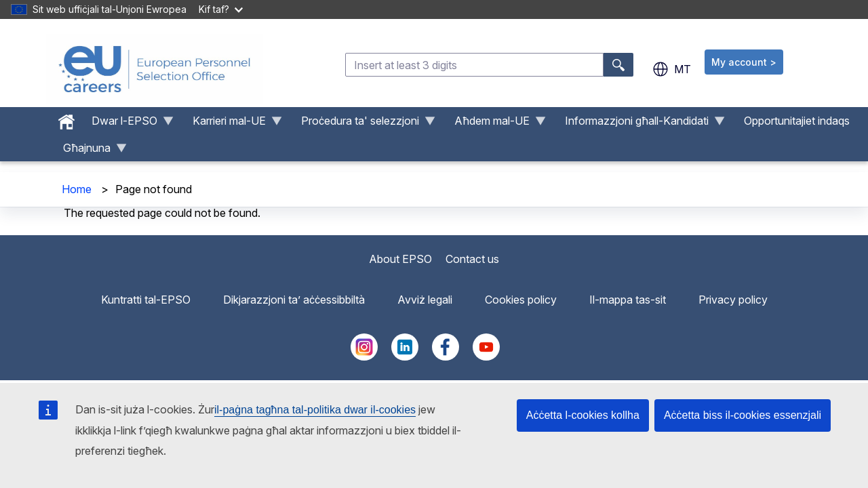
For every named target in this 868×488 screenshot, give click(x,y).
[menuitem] (66, 119)
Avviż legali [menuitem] (425, 300)
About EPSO (400, 259)
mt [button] (672, 69)
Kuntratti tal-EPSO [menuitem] (146, 300)
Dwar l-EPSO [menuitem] (127, 124)
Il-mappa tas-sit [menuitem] (628, 300)
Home (77, 189)
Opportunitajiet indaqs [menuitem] (797, 121)
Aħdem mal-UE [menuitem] (495, 124)
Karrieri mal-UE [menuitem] (232, 124)
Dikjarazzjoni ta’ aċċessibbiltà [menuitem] (294, 300)
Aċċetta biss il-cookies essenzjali (743, 415)
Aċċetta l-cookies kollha (583, 415)
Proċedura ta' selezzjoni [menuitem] (363, 124)
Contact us (472, 259)
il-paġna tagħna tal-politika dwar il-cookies (315, 410)
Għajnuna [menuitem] (90, 151)
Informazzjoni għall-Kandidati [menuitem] (639, 124)
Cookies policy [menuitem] (521, 300)
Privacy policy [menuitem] (733, 300)
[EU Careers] (155, 69)
